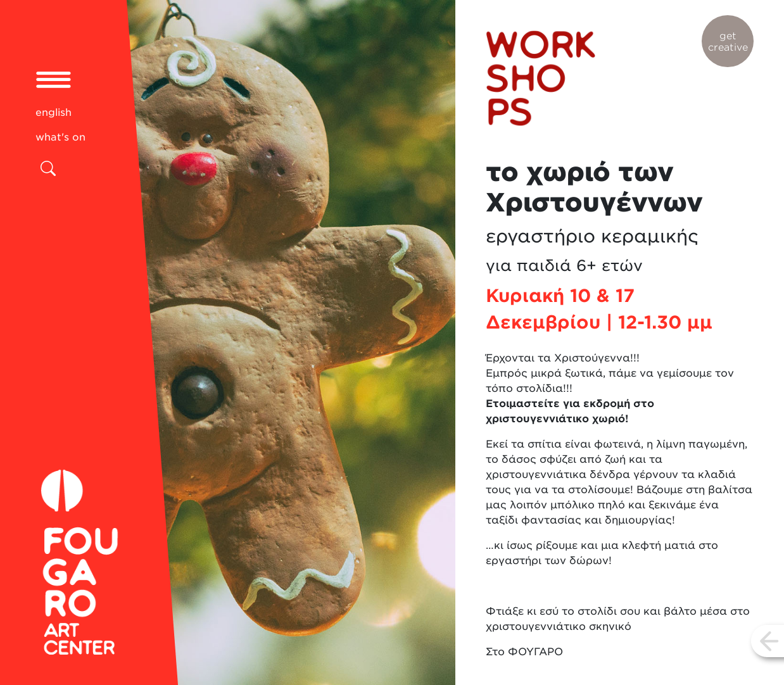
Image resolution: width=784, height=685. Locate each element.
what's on (60, 137)
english (54, 112)
